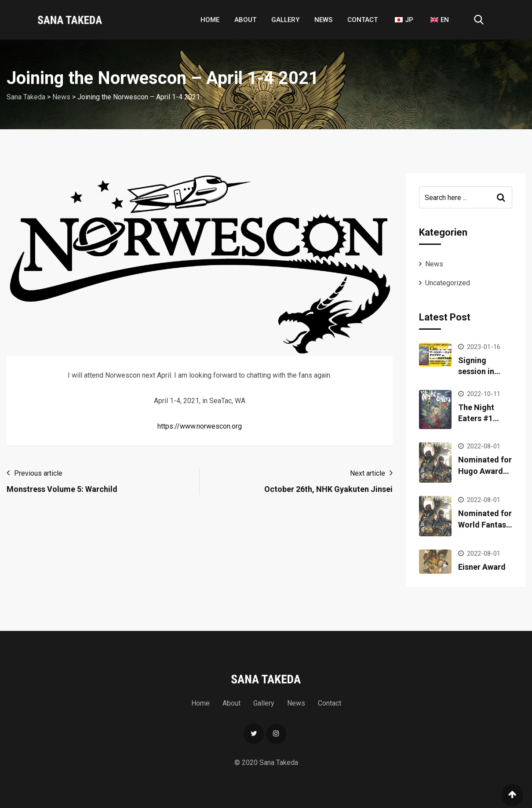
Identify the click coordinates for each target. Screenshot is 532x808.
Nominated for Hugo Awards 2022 (485, 471)
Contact (363, 20)
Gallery (285, 20)
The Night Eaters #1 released (476, 418)
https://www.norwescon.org (200, 426)
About (245, 20)
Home (210, 20)
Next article (368, 473)
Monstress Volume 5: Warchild (62, 489)
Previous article (38, 473)
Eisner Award (482, 567)
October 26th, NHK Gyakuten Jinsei (328, 489)
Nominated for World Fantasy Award (485, 524)
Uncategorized (448, 283)
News (323, 20)
